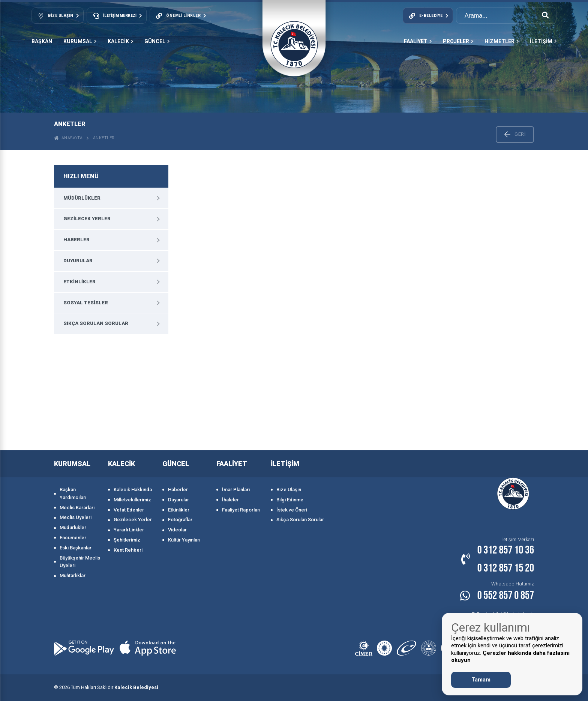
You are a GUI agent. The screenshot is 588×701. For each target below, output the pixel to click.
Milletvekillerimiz (132, 500)
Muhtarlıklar (73, 575)
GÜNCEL (157, 41)
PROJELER (458, 41)
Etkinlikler (79, 282)
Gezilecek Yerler (87, 219)
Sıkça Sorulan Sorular (96, 323)
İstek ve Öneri (292, 510)
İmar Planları (236, 490)
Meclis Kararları (77, 508)
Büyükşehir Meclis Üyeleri (80, 562)
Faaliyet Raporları (241, 510)
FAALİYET (418, 41)
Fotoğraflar (180, 520)
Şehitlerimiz (127, 540)
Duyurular (78, 261)
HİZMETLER (502, 41)
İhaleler (230, 500)
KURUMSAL (80, 41)
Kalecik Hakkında (133, 490)
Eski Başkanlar (76, 548)
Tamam (481, 680)
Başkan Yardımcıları (73, 493)
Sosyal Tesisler (86, 303)
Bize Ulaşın (289, 490)
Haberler (76, 240)
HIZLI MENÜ (81, 176)
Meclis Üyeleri (76, 517)
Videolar (177, 530)
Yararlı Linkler (129, 530)
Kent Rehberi (128, 550)
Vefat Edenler (129, 510)
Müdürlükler (82, 198)
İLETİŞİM (543, 41)
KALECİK (120, 41)
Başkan (42, 41)
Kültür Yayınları (184, 540)
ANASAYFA (68, 138)
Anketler (104, 138)
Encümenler (73, 538)
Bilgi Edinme (290, 500)
